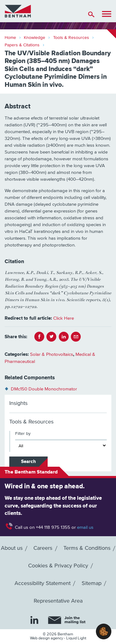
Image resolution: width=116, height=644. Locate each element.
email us (85, 527)
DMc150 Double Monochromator (44, 389)
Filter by (23, 434)
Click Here (64, 318)
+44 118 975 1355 (53, 527)
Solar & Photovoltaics (52, 354)
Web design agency (47, 638)
